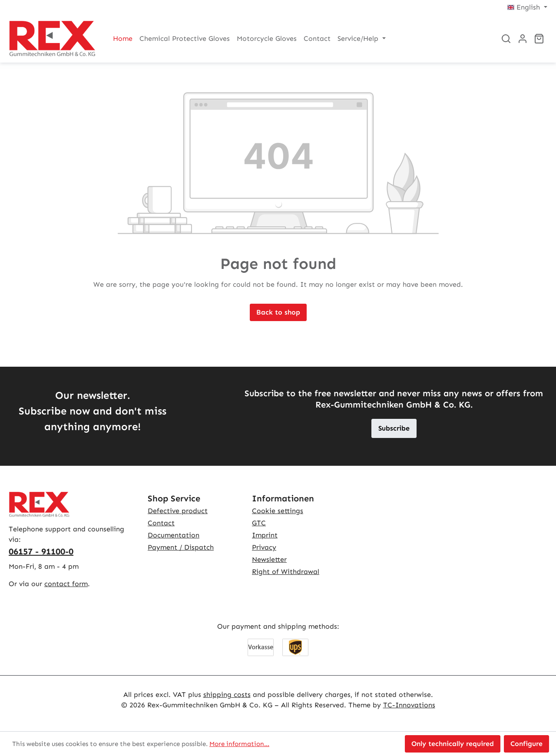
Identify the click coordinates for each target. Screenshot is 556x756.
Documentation (174, 535)
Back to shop (278, 312)
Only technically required (453, 744)
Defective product (178, 511)
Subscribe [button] (394, 428)
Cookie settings (278, 511)
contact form (66, 584)
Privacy (264, 547)
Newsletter (269, 559)
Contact (161, 523)
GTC (259, 523)
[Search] (506, 39)
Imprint (265, 535)
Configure (526, 744)
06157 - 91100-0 (41, 551)
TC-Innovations (409, 705)
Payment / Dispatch (181, 547)
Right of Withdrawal (286, 572)
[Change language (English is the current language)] (527, 7)
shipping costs (227, 695)
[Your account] (523, 39)
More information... (239, 744)
